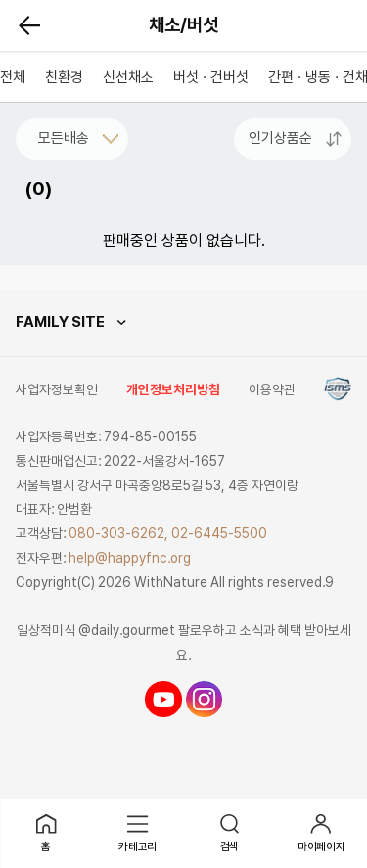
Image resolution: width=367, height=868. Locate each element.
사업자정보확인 (57, 389)
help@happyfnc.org (130, 558)
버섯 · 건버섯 (211, 77)
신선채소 (128, 77)
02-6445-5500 (219, 533)
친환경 (64, 77)
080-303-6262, (118, 533)
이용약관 (272, 389)
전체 (13, 77)
